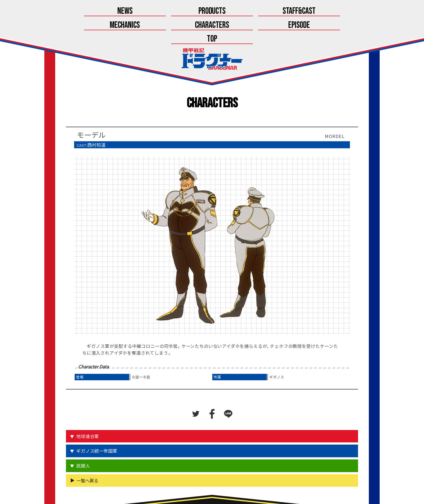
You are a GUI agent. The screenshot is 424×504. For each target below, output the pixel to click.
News (77, 11)
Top (347, 11)
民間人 (84, 439)
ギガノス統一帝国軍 (97, 424)
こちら (226, 487)
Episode (302, 11)
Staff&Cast (167, 11)
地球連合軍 (88, 409)
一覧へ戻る (87, 453)
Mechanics (212, 11)
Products (122, 11)
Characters (257, 11)
